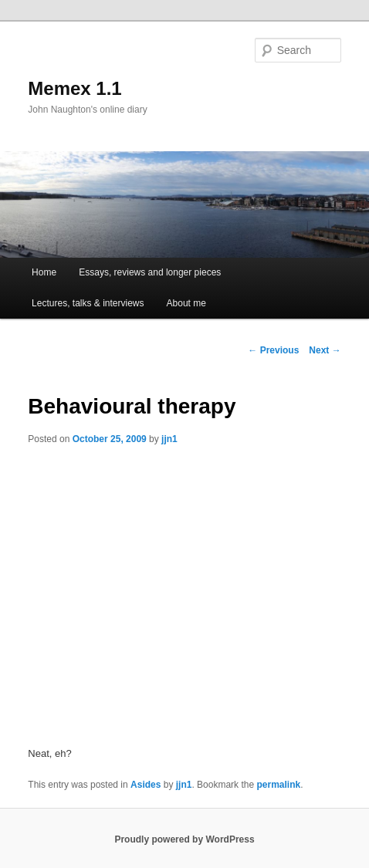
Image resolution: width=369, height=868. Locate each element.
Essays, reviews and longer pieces (150, 272)
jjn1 (169, 439)
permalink (278, 785)
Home (44, 272)
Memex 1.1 (74, 88)
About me (186, 303)
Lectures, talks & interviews (88, 303)
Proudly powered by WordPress (184, 839)
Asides (146, 785)
